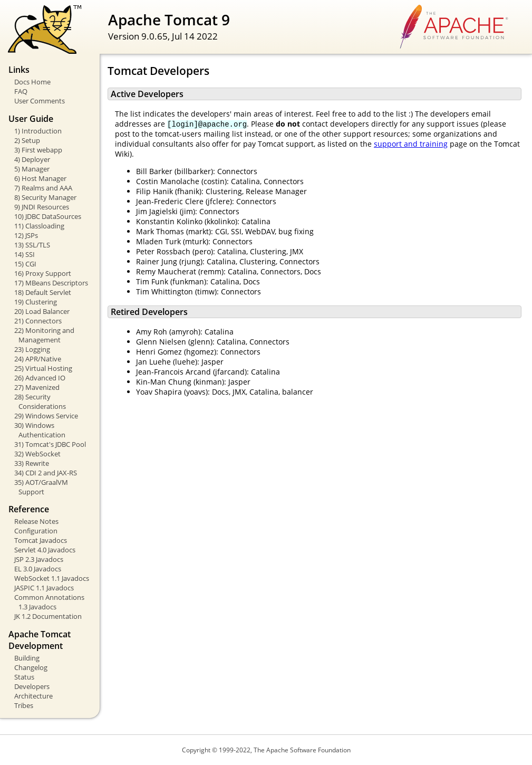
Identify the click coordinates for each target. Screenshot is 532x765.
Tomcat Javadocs (41, 540)
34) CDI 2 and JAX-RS (46, 473)
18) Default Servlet (43, 292)
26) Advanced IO (40, 378)
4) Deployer (32, 159)
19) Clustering (36, 302)
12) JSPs (26, 235)
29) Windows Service (46, 416)
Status (24, 677)
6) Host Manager (40, 178)
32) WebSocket (37, 454)
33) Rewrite (32, 463)
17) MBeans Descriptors (51, 283)
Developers (32, 686)
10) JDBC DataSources (48, 216)
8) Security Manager (45, 197)
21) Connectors (38, 321)
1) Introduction (38, 131)
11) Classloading (39, 226)
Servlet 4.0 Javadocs (45, 550)
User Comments (40, 101)
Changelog (31, 667)
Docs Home (32, 82)
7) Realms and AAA (43, 188)
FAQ (21, 91)
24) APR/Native (38, 359)
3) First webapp (38, 150)
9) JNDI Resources (42, 207)
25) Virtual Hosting (43, 368)
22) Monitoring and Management (44, 335)
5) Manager (32, 169)
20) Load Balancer (42, 311)
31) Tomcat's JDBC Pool (50, 444)
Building (27, 658)
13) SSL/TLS (32, 245)
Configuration (36, 531)
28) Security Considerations (40, 401)
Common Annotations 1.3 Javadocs (49, 602)
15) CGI (25, 264)
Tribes (24, 705)
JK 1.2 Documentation (48, 616)
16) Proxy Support (43, 273)
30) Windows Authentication (40, 430)
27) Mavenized (37, 387)
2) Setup (27, 140)
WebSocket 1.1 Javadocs (52, 578)
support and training (411, 144)
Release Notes (36, 521)
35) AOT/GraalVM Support (41, 487)
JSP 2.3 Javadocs (39, 559)
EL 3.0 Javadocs (38, 569)
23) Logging (32, 349)
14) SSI (25, 254)
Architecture (33, 696)
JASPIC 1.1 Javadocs (44, 588)
